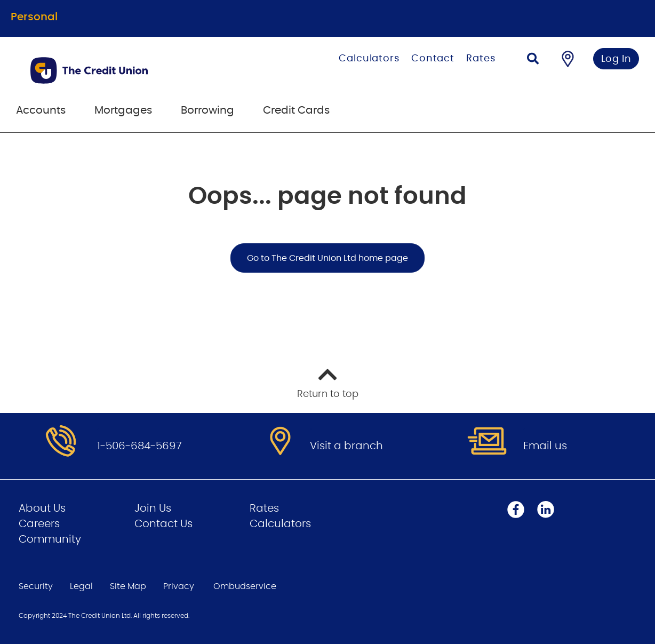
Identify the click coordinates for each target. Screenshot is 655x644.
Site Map (128, 586)
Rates (481, 59)
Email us (545, 446)
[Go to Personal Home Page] (131, 70)
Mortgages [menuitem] (123, 110)
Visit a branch (346, 446)
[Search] (533, 60)
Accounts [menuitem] (41, 110)
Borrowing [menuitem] (207, 110)
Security (36, 586)
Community (50, 539)
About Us (42, 508)
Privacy (179, 586)
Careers (39, 524)
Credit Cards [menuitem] (296, 110)
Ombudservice (245, 586)
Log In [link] (616, 59)
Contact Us (163, 524)
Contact (433, 59)
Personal (34, 17)
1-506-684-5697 (139, 446)
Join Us (153, 508)
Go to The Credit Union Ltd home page (327, 258)
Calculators (369, 59)
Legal (81, 586)
